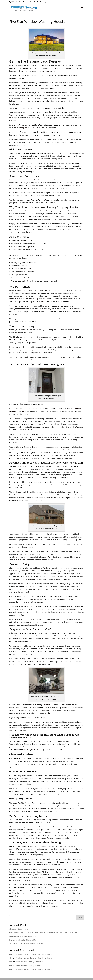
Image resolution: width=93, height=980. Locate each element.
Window (12, 115)
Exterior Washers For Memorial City (23, 940)
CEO (11, 954)
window (46, 71)
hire (19, 584)
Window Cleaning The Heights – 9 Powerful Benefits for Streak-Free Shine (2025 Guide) (43, 933)
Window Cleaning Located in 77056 (23, 936)
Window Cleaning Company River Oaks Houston (34, 954)
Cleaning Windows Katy (19, 929)
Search (80, 918)
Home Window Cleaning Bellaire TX (29, 962)
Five (42, 302)
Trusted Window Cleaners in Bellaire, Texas (26, 944)
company (24, 128)
